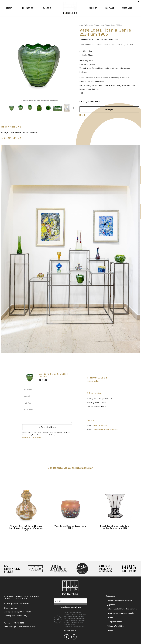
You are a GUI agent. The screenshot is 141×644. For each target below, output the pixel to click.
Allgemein (89, 25)
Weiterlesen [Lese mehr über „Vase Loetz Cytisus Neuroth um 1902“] (71, 536)
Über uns (128, 8)
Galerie (47, 8)
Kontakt (110, 8)
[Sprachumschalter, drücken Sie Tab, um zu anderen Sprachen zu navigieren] (136, 2)
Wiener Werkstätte (116, 626)
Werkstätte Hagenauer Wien (120, 600)
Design (110, 630)
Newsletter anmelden (70, 607)
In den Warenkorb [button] (26, 538)
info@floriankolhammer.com (106, 429)
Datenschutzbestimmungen (74, 626)
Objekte (10, 8)
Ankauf (93, 8)
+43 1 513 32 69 (100, 425)
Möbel (110, 617)
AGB (70, 624)
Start (82, 25)
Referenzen (28, 8)
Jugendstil (112, 605)
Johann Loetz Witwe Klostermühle (103, 39)
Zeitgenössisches (115, 622)
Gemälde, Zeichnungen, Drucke (121, 613)
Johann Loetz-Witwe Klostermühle (122, 609)
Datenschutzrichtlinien (32, 437)
